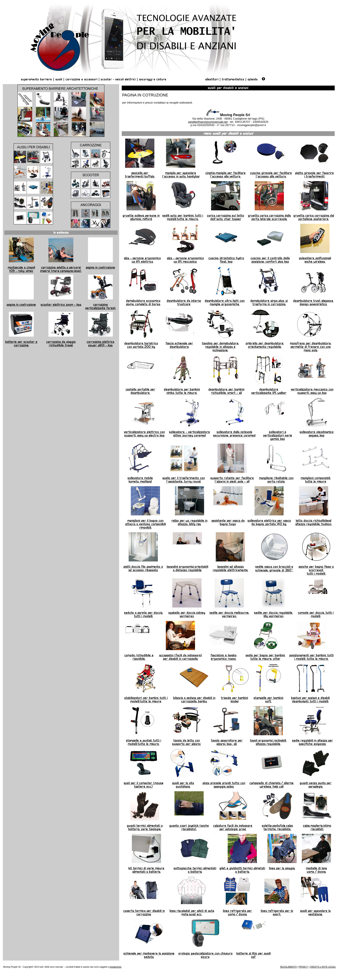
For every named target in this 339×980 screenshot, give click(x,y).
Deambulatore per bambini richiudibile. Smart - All (226, 391)
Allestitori (212, 79)
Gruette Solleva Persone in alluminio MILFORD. (141, 217)
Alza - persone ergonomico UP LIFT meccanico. (185, 260)
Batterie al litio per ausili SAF (253, 955)
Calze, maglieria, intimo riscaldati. (317, 827)
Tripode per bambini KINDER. (234, 700)
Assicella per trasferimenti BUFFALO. (140, 175)
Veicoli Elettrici (125, 79)
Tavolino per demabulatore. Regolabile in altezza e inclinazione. (220, 347)
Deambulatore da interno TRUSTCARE (184, 302)
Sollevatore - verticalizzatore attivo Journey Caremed (189, 434)
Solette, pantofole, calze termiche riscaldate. (277, 827)
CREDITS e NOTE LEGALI (323, 967)
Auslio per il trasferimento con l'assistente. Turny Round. (184, 480)
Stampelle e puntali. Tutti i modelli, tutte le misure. (144, 742)
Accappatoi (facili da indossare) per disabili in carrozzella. (181, 657)
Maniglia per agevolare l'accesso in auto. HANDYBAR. (181, 175)
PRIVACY (303, 967)
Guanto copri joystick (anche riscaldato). (189, 827)
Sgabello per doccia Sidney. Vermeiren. (187, 614)
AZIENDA (253, 79)
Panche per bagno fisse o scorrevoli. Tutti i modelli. (316, 570)
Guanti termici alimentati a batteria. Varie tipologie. (145, 827)
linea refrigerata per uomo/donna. (237, 913)
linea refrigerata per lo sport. (277, 913)
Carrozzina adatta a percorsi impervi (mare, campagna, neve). (61, 269)
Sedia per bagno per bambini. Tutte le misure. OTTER (265, 657)
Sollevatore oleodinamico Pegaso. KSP (317, 434)
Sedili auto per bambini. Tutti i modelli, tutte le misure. (183, 217)
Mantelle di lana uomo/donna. (316, 870)
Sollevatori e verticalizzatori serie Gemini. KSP (278, 435)
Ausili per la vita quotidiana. (183, 785)
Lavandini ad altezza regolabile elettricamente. (230, 568)
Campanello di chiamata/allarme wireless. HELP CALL (272, 785)
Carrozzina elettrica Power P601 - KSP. (100, 344)
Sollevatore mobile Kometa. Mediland (140, 480)
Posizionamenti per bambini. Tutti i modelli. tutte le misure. (311, 657)
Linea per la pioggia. (282, 868)
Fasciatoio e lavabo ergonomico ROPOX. (224, 657)
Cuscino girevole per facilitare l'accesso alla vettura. (271, 175)
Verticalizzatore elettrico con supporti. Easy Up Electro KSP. (144, 434)
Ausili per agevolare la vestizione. (315, 913)
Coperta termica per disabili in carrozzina (144, 913)
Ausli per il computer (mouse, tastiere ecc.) (143, 785)
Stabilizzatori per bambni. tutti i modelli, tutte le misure (146, 700)
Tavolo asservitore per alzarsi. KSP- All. (227, 742)
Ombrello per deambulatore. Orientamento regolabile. (265, 345)
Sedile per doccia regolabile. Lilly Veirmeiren (273, 614)
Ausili (59, 79)
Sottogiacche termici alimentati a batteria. (195, 870)
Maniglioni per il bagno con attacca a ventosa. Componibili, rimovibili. (145, 524)
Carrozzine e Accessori (81, 79)
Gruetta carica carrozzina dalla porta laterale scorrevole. (269, 217)
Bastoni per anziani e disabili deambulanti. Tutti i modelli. (310, 700)
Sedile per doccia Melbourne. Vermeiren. (229, 614)
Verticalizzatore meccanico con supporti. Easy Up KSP (312, 391)
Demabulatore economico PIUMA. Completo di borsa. (143, 302)
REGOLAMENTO (289, 967)
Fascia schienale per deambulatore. (179, 345)
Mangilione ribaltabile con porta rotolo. (276, 480)
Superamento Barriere (36, 79)
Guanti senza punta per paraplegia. (316, 785)
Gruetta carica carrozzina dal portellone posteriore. (314, 217)
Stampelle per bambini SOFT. (268, 700)
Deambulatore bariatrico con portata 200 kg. (141, 345)
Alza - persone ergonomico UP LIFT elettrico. (142, 260)
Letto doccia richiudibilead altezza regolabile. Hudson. (313, 522)
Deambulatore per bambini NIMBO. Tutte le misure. (182, 391)
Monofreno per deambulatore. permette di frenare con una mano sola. (311, 347)
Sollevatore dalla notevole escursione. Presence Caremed (234, 434)
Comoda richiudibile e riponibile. (139, 657)
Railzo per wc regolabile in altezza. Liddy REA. (189, 522)
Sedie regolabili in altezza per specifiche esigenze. (313, 742)
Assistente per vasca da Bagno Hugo (228, 522)
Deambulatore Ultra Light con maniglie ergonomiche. (225, 302)
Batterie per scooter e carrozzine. (21, 344)
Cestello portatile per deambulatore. (140, 391)
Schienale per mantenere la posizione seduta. (149, 955)
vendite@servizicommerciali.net (208, 122)
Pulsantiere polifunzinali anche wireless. (315, 260)
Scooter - (108, 79)
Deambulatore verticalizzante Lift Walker (269, 391)
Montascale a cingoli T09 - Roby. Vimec (21, 269)
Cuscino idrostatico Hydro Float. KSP (226, 260)
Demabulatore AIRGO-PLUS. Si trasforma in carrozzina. (269, 302)
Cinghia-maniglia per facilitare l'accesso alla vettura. (225, 175)
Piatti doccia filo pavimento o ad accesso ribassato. (143, 568)
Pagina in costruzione (100, 267)
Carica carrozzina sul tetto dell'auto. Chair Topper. (225, 217)
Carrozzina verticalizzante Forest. (101, 306)
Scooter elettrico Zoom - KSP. (61, 305)
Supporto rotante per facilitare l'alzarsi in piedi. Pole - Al (232, 480)
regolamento (115, 967)
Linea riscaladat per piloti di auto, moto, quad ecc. (192, 913)
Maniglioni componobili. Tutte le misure (316, 480)
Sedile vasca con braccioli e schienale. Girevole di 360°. (274, 568)
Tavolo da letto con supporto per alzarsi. (186, 742)
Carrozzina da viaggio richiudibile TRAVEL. (61, 344)
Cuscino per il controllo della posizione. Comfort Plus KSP (270, 260)
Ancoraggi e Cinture (153, 79)
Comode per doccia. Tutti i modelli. (316, 614)
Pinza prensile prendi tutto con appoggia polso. (224, 785)
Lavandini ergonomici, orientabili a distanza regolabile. (187, 568)
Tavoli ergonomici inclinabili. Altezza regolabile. (268, 742)
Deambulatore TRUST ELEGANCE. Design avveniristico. (313, 302)
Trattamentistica (233, 79)
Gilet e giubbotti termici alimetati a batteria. (242, 870)
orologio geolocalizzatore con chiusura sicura (205, 955)
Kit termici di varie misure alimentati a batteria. (146, 870)
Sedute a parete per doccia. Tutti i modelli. (143, 614)
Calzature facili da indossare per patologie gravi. (233, 827)
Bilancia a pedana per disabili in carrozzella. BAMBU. (194, 700)
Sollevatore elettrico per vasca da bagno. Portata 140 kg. (269, 522)
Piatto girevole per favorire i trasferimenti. (314, 175)
